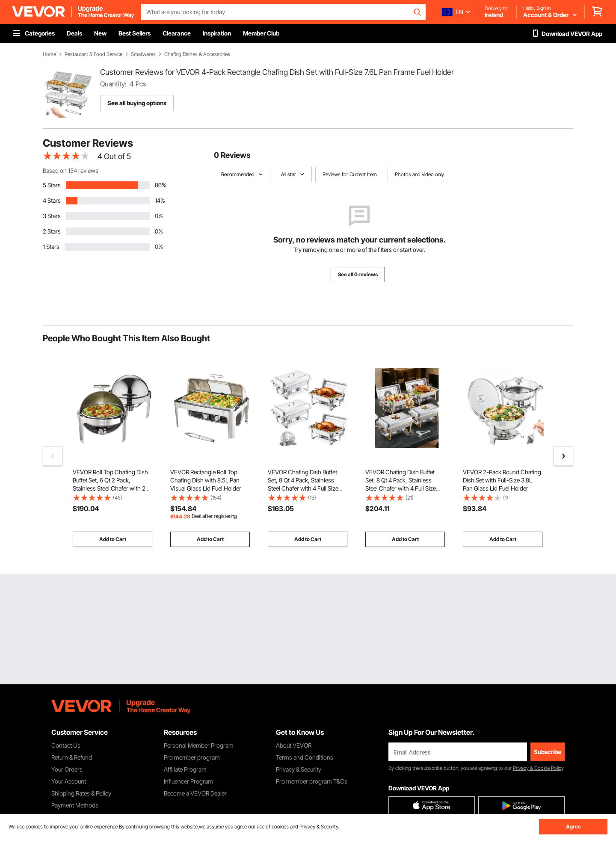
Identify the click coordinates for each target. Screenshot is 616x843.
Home (49, 54)
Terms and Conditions (305, 757)
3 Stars (52, 216)
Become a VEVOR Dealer (195, 793)
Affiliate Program (185, 769)
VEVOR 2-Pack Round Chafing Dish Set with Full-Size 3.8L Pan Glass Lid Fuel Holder (502, 480)
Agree (573, 827)
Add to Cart (113, 539)
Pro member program (192, 757)
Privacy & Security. (319, 827)
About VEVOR (294, 745)
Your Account (69, 781)
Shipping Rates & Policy (81, 793)
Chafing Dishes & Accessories (197, 54)
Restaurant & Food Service (93, 54)
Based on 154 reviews (71, 170)
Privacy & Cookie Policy (538, 768)
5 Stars (52, 185)
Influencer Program (188, 781)
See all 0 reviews (358, 274)
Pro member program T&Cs (312, 781)
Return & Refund (72, 757)
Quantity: (113, 84)
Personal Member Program (199, 745)
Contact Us (66, 745)
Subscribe (548, 752)
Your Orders (67, 769)
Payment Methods (75, 805)
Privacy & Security (299, 769)
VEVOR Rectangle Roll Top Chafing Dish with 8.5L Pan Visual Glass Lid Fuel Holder (206, 480)
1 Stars (51, 247)
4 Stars (52, 200)
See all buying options (137, 103)
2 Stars (52, 231)
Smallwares (143, 54)
